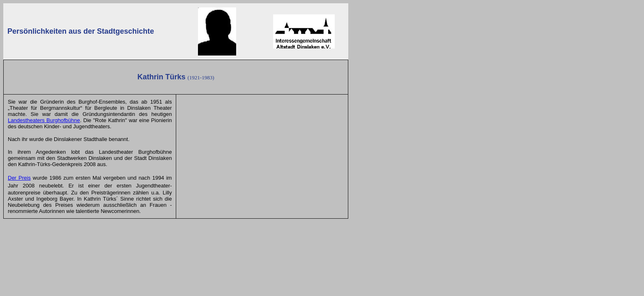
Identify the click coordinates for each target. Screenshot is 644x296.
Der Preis (19, 178)
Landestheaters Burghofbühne (44, 120)
